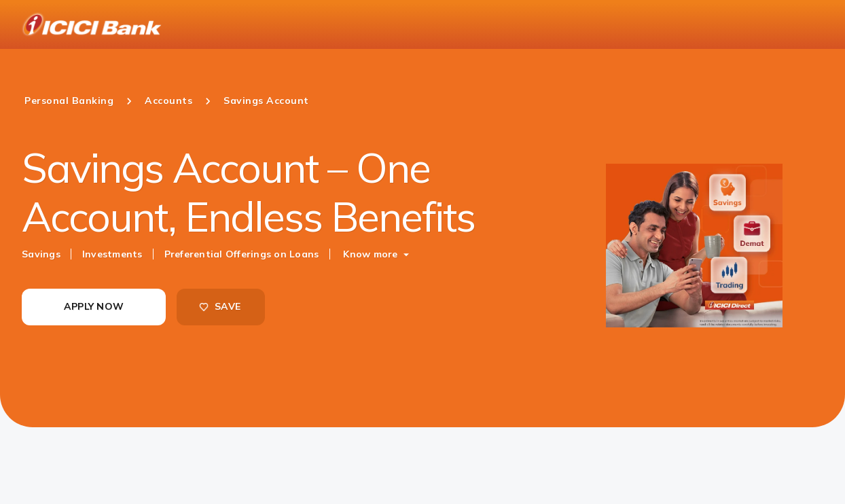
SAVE (219, 306)
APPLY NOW (94, 306)
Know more (370, 254)
